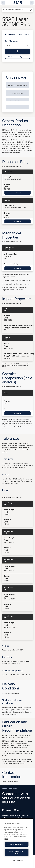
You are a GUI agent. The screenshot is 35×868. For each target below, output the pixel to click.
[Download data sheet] (17, 51)
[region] (17, 843)
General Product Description (18, 85)
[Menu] (32, 3)
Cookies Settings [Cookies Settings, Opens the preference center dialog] (17, 861)
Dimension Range (18, 93)
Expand (18, 193)
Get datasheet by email (17, 57)
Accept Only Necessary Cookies (17, 852)
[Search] (3, 3)
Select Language (11, 41)
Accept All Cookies (17, 844)
